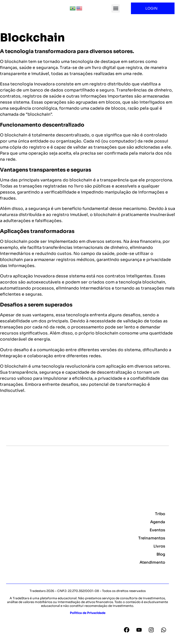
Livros (159, 551)
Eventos (157, 535)
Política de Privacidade (88, 618)
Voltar (9, 416)
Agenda (158, 527)
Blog (161, 559)
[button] (116, 8)
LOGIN (153, 8)
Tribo (160, 519)
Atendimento (152, 568)
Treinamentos (152, 543)
